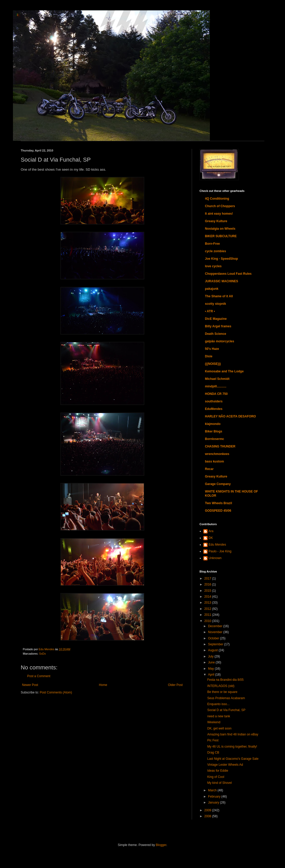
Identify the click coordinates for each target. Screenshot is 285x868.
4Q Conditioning (217, 199)
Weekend (214, 722)
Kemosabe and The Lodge (224, 371)
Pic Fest (213, 740)
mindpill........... (216, 386)
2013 (208, 603)
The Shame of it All (219, 296)
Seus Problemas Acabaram (226, 698)
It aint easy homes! (219, 214)
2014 (208, 597)
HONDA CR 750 (216, 394)
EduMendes (214, 409)
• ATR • (210, 311)
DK (211, 538)
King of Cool (216, 777)
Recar (209, 469)
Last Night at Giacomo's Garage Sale (233, 759)
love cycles (213, 266)
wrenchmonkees (217, 454)
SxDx (42, 654)
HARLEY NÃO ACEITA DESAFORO (230, 416)
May (211, 669)
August (213, 650)
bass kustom (214, 461)
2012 (208, 609)
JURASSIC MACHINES (222, 281)
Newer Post (30, 685)
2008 (208, 816)
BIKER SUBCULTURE (221, 236)
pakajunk (212, 289)
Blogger (161, 845)
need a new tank (219, 716)
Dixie (209, 356)
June (212, 662)
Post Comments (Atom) (56, 692)
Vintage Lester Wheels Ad (225, 765)
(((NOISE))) (213, 364)
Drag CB (213, 753)
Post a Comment (39, 676)
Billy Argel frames (218, 326)
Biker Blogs (214, 431)
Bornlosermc (215, 439)
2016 (208, 584)
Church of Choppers (220, 206)
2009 (208, 810)
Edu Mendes (217, 545)
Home (103, 685)
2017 (208, 578)
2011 (208, 615)
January (214, 802)
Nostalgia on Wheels (220, 229)
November (216, 632)
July (211, 656)
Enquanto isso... (218, 704)
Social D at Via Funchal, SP (226, 710)
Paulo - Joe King (220, 551)
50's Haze (212, 349)
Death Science (216, 334)
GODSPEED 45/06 (218, 511)
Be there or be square (222, 692)
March (213, 790)
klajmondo (213, 424)
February (215, 797)
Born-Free (212, 244)
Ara (211, 531)
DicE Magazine (216, 319)
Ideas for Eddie (218, 771)
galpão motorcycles (220, 341)
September (216, 644)
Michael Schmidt (217, 379)
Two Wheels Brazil (218, 503)
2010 (208, 621)
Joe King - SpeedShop (221, 259)
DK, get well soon (219, 728)
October (214, 638)
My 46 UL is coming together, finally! (232, 747)
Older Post (175, 685)
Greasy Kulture (216, 221)
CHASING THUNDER (220, 446)
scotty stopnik (215, 304)
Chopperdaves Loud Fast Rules (228, 274)
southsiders (214, 401)
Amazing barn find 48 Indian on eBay (233, 734)
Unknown (215, 558)
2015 (208, 591)
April (212, 675)
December (216, 626)
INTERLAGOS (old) (221, 686)
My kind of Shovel (220, 783)
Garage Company (218, 484)
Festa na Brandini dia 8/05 (225, 680)
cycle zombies (215, 251)
